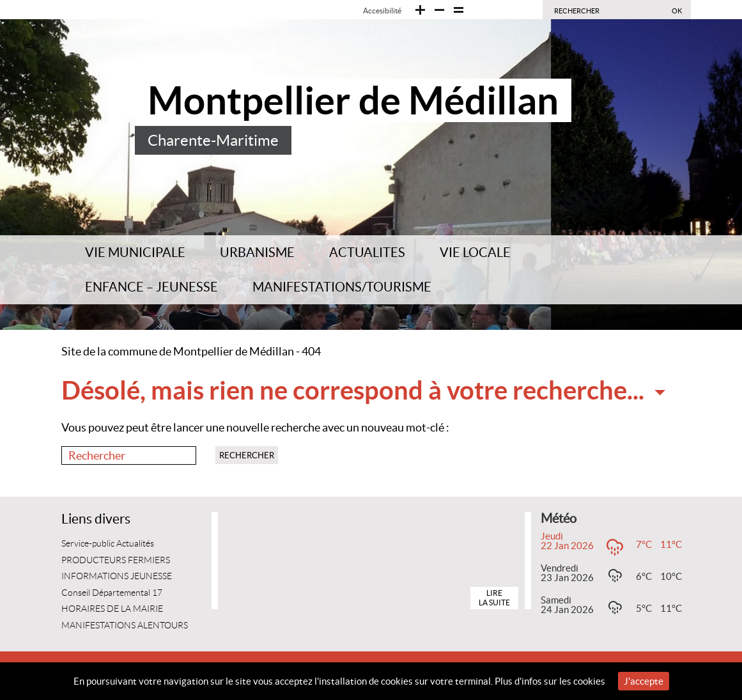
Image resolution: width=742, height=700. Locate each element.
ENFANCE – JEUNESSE (151, 287)
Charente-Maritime (213, 140)
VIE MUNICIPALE (135, 253)
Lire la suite (494, 597)
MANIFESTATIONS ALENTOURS (125, 626)
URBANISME (257, 253)
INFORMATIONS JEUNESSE (117, 576)
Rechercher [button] (247, 455)
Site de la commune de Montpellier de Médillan (178, 351)
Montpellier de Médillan (353, 100)
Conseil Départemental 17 (112, 593)
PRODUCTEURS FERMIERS (116, 560)
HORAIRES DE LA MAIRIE (112, 609)
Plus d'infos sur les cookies (550, 681)
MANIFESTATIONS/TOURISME (342, 287)
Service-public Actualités (108, 544)
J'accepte (644, 681)
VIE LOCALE (475, 253)
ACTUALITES (367, 253)
